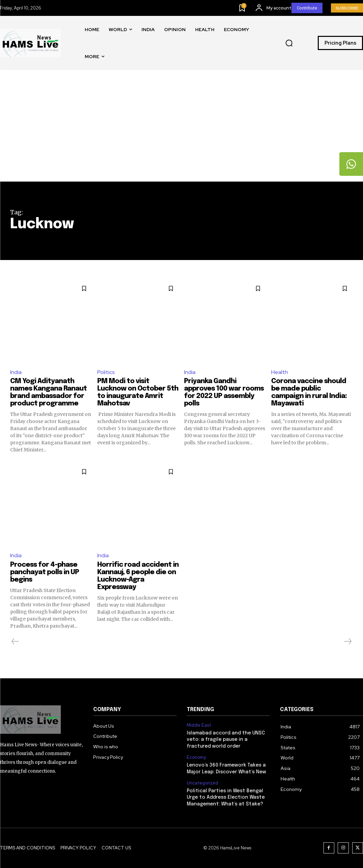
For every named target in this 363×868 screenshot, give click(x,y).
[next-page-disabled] (347, 641)
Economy (196, 757)
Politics (106, 372)
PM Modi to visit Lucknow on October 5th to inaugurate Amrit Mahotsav (138, 392)
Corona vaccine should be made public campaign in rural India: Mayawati (309, 392)
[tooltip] (351, 164)
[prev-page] (15, 641)
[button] (289, 43)
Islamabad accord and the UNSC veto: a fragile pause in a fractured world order (226, 740)
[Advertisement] (181, 131)
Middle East (199, 725)
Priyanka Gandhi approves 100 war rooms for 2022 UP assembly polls (224, 392)
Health (280, 372)
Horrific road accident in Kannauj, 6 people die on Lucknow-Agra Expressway (138, 576)
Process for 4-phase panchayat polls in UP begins (45, 572)
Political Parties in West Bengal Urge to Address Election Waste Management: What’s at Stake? (226, 797)
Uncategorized (202, 783)
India (16, 372)
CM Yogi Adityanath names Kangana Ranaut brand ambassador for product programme (48, 392)
